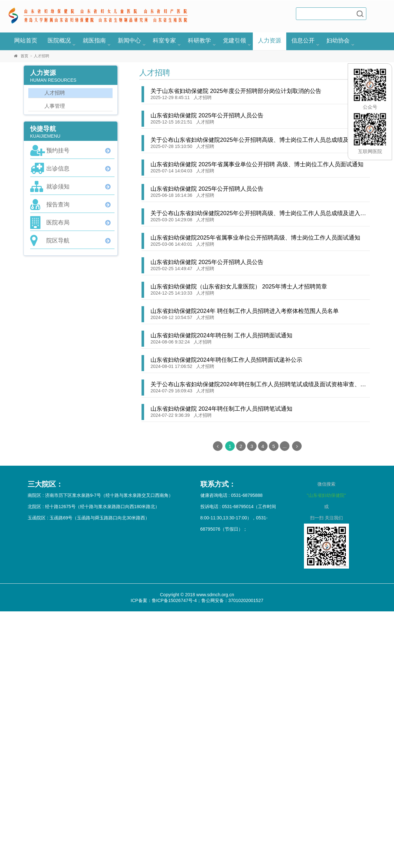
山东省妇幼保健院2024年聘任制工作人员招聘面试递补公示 (226, 360)
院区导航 (58, 241)
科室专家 (164, 41)
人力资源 (270, 41)
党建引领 (234, 41)
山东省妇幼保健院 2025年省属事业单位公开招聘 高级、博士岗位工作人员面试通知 (257, 164)
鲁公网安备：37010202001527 (232, 600)
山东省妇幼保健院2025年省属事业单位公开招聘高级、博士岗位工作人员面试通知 (255, 238)
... (285, 446)
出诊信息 (58, 169)
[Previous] (218, 446)
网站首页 (26, 41)
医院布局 (58, 223)
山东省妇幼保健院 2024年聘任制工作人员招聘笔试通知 (221, 409)
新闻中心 (129, 41)
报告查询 (58, 205)
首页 (24, 56)
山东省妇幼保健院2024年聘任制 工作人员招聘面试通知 (221, 335)
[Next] (297, 446)
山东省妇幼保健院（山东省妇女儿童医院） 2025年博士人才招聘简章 (239, 287)
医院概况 (59, 41)
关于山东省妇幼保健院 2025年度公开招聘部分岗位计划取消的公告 (236, 91)
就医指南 (94, 41)
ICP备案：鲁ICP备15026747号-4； (166, 600)
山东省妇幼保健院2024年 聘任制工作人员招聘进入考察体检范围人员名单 (245, 311)
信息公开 (303, 41)
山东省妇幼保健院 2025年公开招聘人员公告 (207, 115)
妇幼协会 (338, 41)
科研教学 (199, 41)
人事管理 (55, 106)
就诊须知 (58, 187)
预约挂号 (58, 151)
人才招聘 (203, 97)
